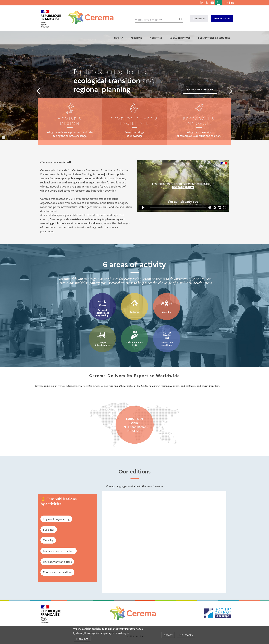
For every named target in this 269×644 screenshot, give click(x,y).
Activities (156, 38)
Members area (222, 18)
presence (135, 425)
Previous (39, 91)
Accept (168, 635)
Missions (136, 38)
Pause (3, 137)
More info (82, 639)
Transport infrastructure (102, 344)
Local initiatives (180, 38)
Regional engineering (56, 519)
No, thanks (186, 635)
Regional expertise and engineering (102, 313)
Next (231, 91)
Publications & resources (214, 38)
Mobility (167, 312)
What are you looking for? (149, 20)
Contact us (199, 18)
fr (227, 3)
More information (200, 89)
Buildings (134, 312)
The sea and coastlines (167, 344)
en (233, 3)
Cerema (119, 38)
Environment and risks (134, 344)
